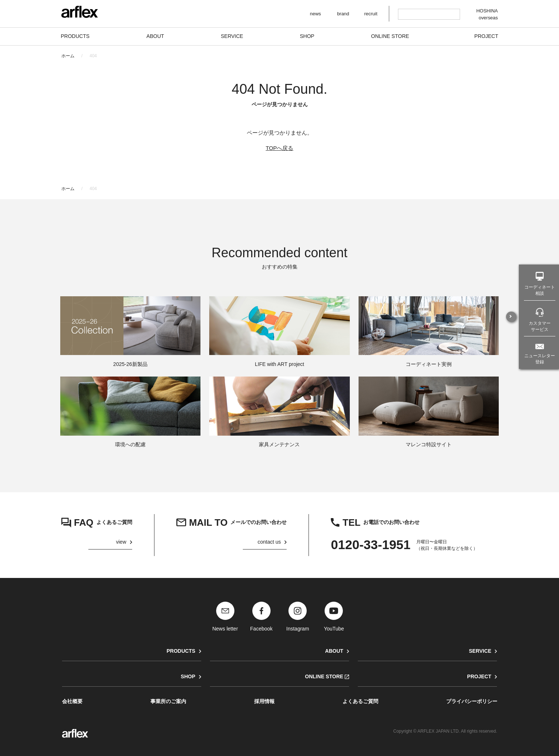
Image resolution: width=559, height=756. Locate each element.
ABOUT (334, 651)
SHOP (188, 676)
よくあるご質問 (360, 701)
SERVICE (480, 651)
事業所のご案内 (168, 701)
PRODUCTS (181, 651)
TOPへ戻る (280, 148)
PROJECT (479, 676)
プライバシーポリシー (472, 701)
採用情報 (264, 701)
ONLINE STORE (324, 676)
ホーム (68, 56)
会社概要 (72, 701)
